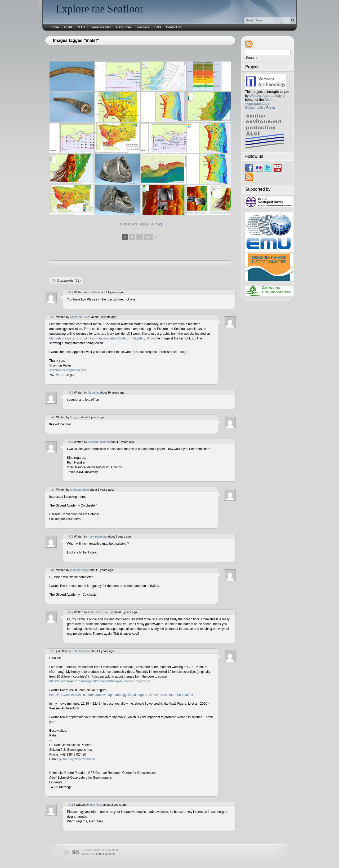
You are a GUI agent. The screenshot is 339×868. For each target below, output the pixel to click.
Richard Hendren (99, 442)
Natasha (93, 392)
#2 (52, 317)
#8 (52, 570)
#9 (70, 612)
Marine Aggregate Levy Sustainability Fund (260, 104)
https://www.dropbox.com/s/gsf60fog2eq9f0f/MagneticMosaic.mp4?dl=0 (99, 681)
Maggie (75, 417)
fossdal (93, 292)
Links (158, 27)
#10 (53, 651)
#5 (70, 442)
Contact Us (174, 27)
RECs (81, 27)
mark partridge (80, 490)
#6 (52, 490)
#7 (70, 536)
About (68, 27)
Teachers (143, 27)
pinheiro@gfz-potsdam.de (77, 759)
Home (55, 27)
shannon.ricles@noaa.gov (68, 370)
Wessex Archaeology (266, 96)
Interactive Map (101, 27)
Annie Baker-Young (100, 612)
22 (148, 237)
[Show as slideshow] (140, 224)
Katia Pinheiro (81, 651)
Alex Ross (96, 805)
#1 (70, 292)
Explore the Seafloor (99, 9)
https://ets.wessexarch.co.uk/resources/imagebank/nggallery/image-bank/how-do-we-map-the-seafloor (121, 695)
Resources (124, 27)
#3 (70, 392)
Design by (98, 854)
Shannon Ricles (80, 317)
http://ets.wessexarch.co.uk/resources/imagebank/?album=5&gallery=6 (99, 338)
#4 (52, 417)
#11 (71, 805)
